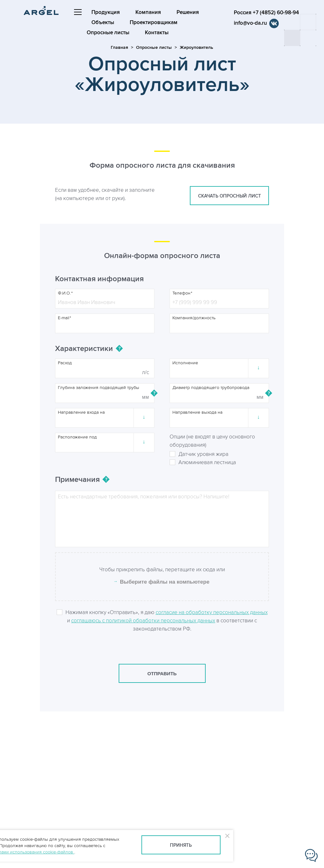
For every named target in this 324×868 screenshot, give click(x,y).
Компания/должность (194, 318)
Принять (181, 845)
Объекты (103, 23)
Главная (119, 47)
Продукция (106, 12)
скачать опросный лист (230, 196)
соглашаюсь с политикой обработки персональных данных (143, 621)
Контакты (157, 33)
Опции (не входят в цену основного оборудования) (212, 441)
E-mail (64, 318)
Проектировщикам (154, 23)
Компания (149, 12)
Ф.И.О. (64, 293)
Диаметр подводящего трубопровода (211, 388)
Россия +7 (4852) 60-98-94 (268, 13)
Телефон (181, 293)
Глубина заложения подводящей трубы (99, 388)
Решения (188, 12)
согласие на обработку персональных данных (212, 612)
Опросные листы (108, 33)
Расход (65, 363)
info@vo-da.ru (252, 23)
